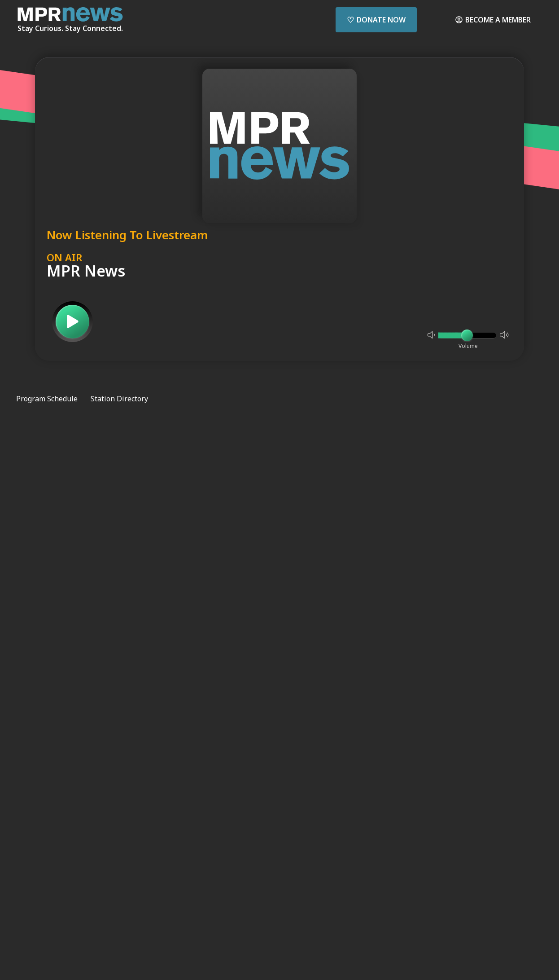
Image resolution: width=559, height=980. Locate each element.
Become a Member (493, 20)
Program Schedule (47, 399)
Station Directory (119, 399)
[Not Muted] (431, 335)
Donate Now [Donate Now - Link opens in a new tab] (376, 20)
